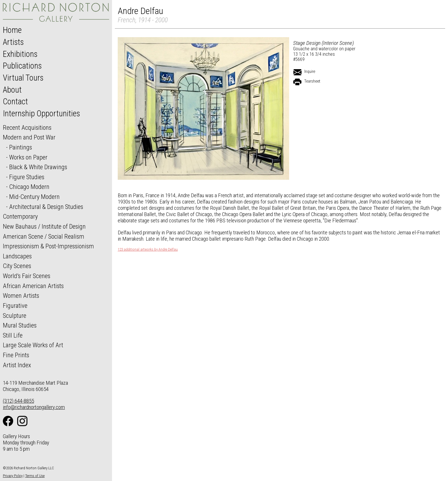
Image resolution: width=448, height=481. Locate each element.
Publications (22, 66)
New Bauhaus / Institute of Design (44, 226)
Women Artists (21, 296)
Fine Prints (16, 355)
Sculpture (15, 316)
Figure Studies (27, 177)
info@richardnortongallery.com (34, 407)
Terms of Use (35, 476)
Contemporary (20, 216)
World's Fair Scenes (27, 276)
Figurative (15, 306)
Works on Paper (28, 157)
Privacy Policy (13, 476)
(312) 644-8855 (18, 401)
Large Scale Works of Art (33, 345)
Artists (13, 42)
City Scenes (17, 266)
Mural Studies (20, 325)
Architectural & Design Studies (46, 207)
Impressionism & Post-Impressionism (48, 246)
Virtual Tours (23, 78)
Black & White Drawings (38, 167)
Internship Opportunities (41, 113)
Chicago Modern (29, 187)
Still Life (13, 335)
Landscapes (17, 256)
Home (12, 30)
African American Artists (33, 286)
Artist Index (17, 365)
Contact (15, 101)
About (12, 90)
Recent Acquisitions (27, 127)
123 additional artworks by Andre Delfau (148, 250)
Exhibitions (20, 54)
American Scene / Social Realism (44, 236)
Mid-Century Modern (34, 197)
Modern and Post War (29, 137)
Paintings (21, 147)
